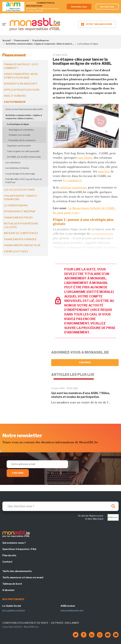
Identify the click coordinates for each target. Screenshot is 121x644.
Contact (7, 562)
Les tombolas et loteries (17, 168)
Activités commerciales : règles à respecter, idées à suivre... (40, 44)
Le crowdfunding (16, 205)
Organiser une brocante (19, 146)
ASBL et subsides (15, 96)
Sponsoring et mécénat (20, 211)
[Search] (60, 506)
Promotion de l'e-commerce (22, 140)
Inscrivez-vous (107, 7)
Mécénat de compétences (21, 233)
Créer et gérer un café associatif (23, 151)
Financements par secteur (22, 245)
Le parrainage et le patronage (20, 174)
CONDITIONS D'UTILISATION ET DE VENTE (25, 623)
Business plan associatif (21, 84)
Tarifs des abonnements (17, 571)
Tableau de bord (12, 584)
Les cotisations (13, 162)
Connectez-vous (79, 7)
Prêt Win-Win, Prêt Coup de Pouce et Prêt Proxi (24, 181)
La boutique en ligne (18, 124)
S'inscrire (18, 473)
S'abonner (85, 362)
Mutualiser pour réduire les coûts (21, 225)
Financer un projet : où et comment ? (21, 66)
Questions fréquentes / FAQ (19, 549)
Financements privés (18, 218)
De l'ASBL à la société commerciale (24, 157)
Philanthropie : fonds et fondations (21, 198)
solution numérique (73, 188)
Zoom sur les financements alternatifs (24, 109)
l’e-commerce (72, 180)
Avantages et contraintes (21, 130)
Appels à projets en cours (22, 90)
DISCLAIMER (72, 623)
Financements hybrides (20, 239)
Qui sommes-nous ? (14, 543)
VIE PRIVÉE (57, 623)
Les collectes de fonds (19, 190)
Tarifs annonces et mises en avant (23, 578)
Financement (21, 40)
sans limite (85, 158)
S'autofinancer (41, 40)
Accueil (6, 40)
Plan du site (9, 555)
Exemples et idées (16, 251)
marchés (104, 171)
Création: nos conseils (19, 135)
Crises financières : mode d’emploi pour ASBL (21, 76)
